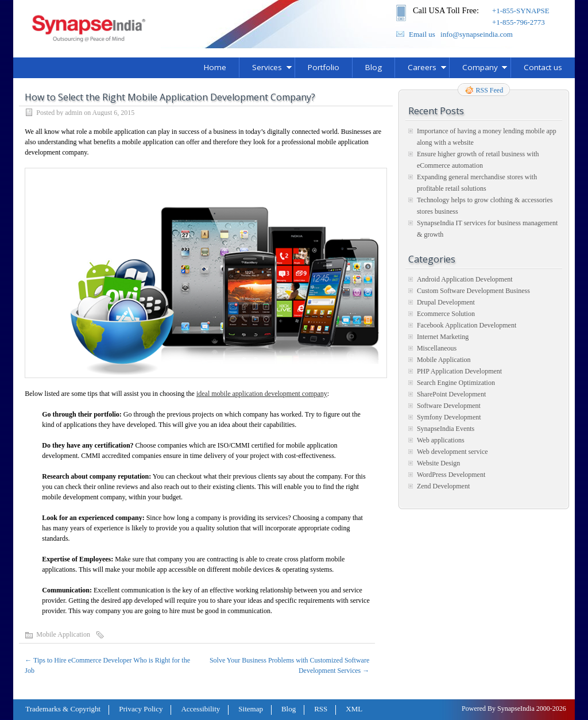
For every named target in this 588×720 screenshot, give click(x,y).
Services (267, 67)
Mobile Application (63, 634)
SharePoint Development (451, 394)
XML (354, 709)
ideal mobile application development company (262, 394)
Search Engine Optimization (456, 383)
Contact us (543, 67)
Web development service (452, 452)
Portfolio (324, 67)
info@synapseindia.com (477, 34)
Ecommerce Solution (446, 314)
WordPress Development (451, 475)
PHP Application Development (459, 371)
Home (215, 67)
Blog (374, 67)
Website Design (438, 463)
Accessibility (200, 709)
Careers (422, 67)
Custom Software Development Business (473, 291)
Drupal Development (446, 302)
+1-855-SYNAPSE (521, 11)
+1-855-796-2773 (519, 22)
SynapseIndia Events (446, 429)
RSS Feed (490, 90)
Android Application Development (465, 279)
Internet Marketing (443, 337)
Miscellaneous (437, 348)
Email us (422, 34)
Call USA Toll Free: (446, 10)
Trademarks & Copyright (63, 709)
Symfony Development (449, 417)
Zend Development (443, 486)
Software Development (449, 406)
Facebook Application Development (467, 325)
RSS (321, 709)
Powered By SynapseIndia (498, 709)
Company (480, 67)
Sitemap (251, 709)
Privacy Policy (141, 709)
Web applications (441, 440)
